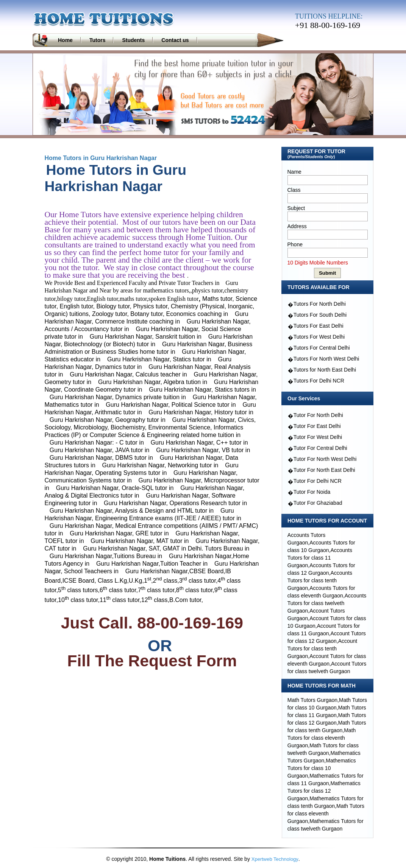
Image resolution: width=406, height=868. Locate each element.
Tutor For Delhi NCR (318, 481)
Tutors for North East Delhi (325, 370)
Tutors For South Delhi (320, 315)
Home (65, 40)
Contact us (175, 40)
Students (133, 40)
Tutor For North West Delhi (325, 459)
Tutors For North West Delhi (326, 359)
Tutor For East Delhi (317, 426)
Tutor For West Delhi (318, 437)
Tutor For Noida (312, 492)
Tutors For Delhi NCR (319, 381)
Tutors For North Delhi (320, 304)
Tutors (98, 40)
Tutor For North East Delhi (324, 470)
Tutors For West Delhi (319, 337)
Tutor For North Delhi (318, 415)
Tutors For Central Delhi (322, 348)
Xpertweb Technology (275, 859)
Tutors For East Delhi (319, 326)
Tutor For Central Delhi (320, 448)
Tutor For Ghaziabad (318, 503)
